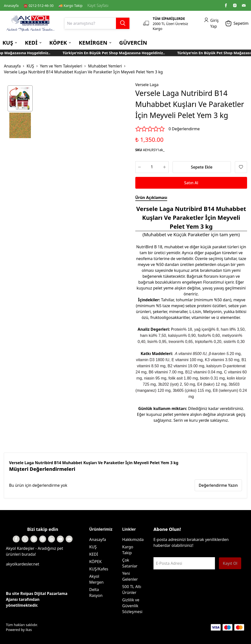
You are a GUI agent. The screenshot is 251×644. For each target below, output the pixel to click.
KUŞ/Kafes (99, 569)
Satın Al (191, 183)
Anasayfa (11, 6)
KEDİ (94, 554)
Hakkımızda (133, 539)
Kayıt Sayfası (98, 5)
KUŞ (30, 66)
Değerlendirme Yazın (218, 485)
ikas (29, 630)
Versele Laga (147, 85)
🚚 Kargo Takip (71, 6)
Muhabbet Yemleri (105, 66)
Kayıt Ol (230, 563)
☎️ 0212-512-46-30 (39, 6)
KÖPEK (95, 562)
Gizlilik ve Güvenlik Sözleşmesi (132, 606)
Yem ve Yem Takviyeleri (61, 66)
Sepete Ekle (202, 167)
